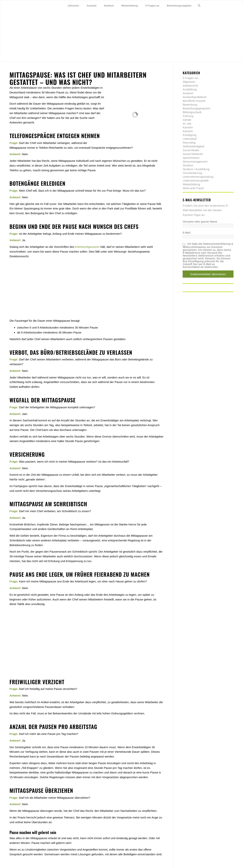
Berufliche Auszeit (194, 101)
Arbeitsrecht (190, 86)
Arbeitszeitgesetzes (87, 247)
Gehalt (187, 120)
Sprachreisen (191, 158)
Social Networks (193, 154)
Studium (188, 165)
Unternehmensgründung (198, 177)
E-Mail (187, 233)
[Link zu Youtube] (231, 6)
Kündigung (189, 135)
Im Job (187, 124)
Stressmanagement (195, 162)
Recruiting (189, 143)
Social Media (191, 150)
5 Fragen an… (192, 78)
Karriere (188, 127)
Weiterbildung (191, 184)
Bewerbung (190, 105)
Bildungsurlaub (192, 112)
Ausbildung (190, 89)
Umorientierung (192, 173)
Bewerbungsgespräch (196, 108)
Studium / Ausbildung (196, 169)
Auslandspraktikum (195, 97)
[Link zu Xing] (225, 6)
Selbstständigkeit (193, 146)
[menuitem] (73, 6)
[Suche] (199, 6)
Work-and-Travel (193, 188)
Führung (188, 116)
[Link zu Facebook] (219, 6)
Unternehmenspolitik (196, 180)
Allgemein (189, 82)
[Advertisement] (86, 285)
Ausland (188, 93)
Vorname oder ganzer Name (200, 222)
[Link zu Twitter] (214, 6)
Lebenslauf (190, 139)
